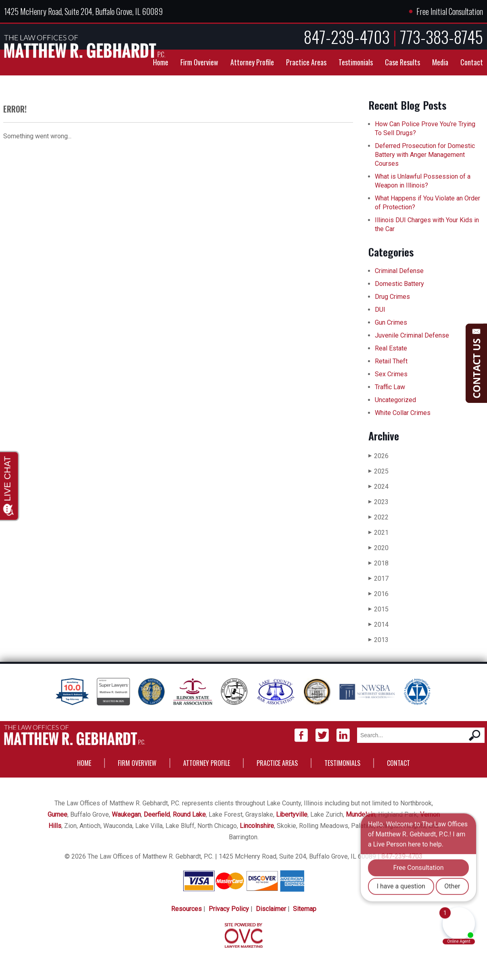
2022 (378, 517)
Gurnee (57, 814)
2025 (378, 471)
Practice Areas (306, 62)
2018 (378, 563)
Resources (186, 909)
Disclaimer (271, 909)
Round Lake (189, 814)
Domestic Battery (399, 284)
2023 (378, 502)
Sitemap (305, 909)
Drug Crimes (392, 297)
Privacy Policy (229, 909)
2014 (378, 624)
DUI (380, 310)
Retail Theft (391, 361)
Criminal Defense (399, 271)
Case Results (402, 62)
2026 (378, 456)
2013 (378, 640)
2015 (378, 609)
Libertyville (292, 814)
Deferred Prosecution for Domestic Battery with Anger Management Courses (425, 155)
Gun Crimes (391, 322)
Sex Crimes (391, 374)
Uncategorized (395, 400)
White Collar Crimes (403, 413)
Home (161, 62)
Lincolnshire (257, 826)
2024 (378, 487)
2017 (378, 579)
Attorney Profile (252, 62)
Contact (472, 62)
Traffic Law (390, 387)
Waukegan (126, 814)
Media (440, 62)
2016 (378, 594)
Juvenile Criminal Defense (412, 335)
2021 (378, 533)
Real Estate (391, 348)
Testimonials (356, 62)
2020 (378, 548)
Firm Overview (199, 62)
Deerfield (157, 814)
